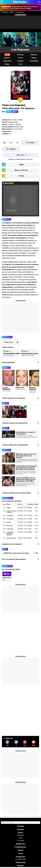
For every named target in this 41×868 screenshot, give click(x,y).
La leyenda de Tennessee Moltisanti (10, 533)
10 (12, 143)
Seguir (21, 164)
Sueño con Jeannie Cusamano (11, 511)
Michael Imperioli (33, 388)
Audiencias (7, 498)
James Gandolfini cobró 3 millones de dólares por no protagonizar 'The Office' (26, 479)
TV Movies (21, 841)
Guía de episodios (8, 362)
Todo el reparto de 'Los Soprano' (14, 398)
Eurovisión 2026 (20, 859)
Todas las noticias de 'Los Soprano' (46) (16, 493)
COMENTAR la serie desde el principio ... (17, 553)
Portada (21, 826)
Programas (20, 857)
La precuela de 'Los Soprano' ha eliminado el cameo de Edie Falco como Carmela (26, 468)
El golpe (9, 508)
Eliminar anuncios (21, 15)
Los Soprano (20, 12)
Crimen (11, 124)
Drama (18, 124)
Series (12, 12)
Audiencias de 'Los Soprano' (12, 544)
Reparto (6, 368)
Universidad (10, 515)
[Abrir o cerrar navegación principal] (2, 2)
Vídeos (6, 428)
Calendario (20, 835)
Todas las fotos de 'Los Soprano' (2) (15, 423)
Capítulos (7, 337)
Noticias (6, 450)
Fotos (5, 403)
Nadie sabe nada (11, 538)
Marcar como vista (21, 170)
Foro (5, 549)
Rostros (21, 866)
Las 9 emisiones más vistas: (12, 501)
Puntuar (21, 176)
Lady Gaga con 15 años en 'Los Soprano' (26, 433)
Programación (20, 847)
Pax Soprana (10, 519)
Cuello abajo (10, 529)
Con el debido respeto (12, 353)
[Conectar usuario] (39, 2)
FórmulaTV (5, 12)
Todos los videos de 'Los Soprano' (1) (15, 445)
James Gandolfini (6, 388)
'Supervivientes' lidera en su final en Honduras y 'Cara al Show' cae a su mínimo (19, 7)
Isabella (8, 522)
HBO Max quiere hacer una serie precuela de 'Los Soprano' (26, 456)
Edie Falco (20, 388)
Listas (21, 838)
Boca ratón (9, 525)
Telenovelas (21, 862)
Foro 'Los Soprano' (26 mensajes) (14, 559)
